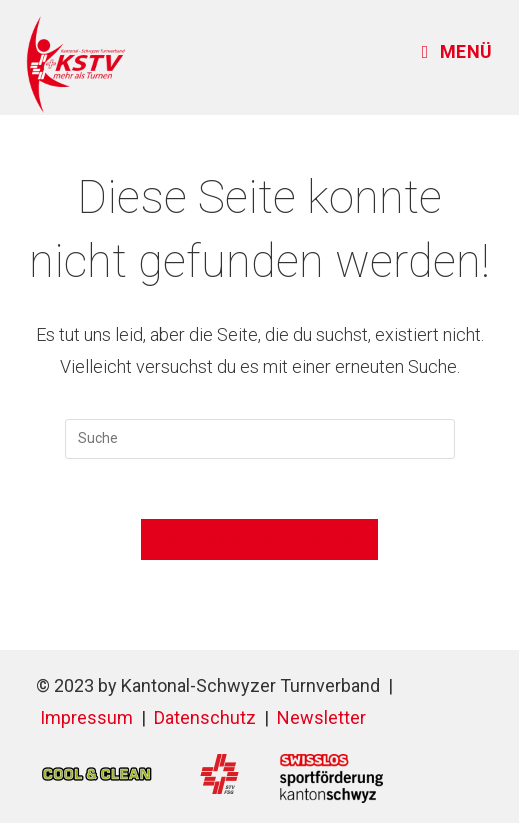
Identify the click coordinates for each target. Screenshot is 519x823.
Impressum (86, 717)
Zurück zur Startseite (259, 539)
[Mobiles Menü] (457, 51)
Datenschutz (205, 717)
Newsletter (321, 717)
